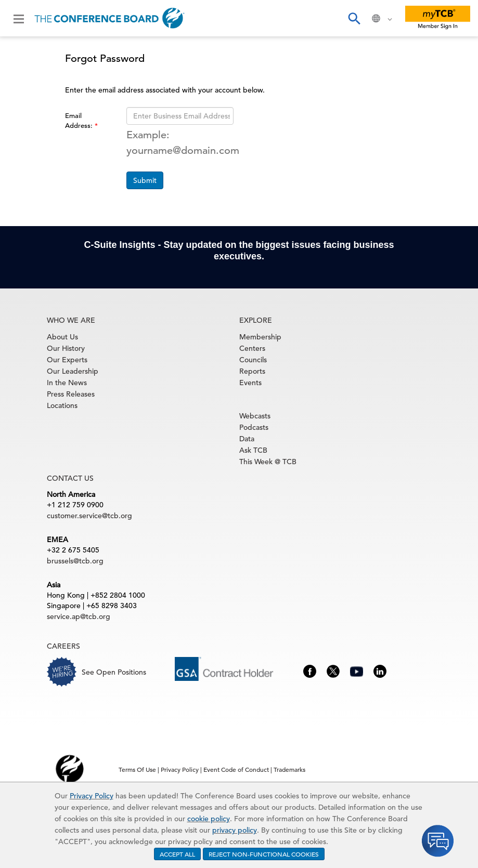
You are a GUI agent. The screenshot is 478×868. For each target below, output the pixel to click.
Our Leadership (73, 371)
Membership (260, 337)
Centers (252, 348)
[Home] (109, 18)
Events (250, 383)
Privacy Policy (92, 796)
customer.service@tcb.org (89, 516)
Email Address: (80, 121)
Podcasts (254, 427)
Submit (145, 180)
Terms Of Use (137, 769)
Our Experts (67, 360)
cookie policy (209, 819)
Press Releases (71, 394)
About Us (62, 337)
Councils (253, 360)
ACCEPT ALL (177, 854)
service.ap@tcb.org (79, 616)
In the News (67, 383)
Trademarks (289, 769)
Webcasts (255, 416)
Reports (252, 371)
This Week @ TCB (268, 462)
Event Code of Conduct (236, 769)
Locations (62, 405)
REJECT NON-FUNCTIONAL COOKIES (264, 854)
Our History (66, 348)
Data (247, 439)
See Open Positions (114, 672)
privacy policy (235, 830)
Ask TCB (253, 450)
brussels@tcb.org (75, 561)
